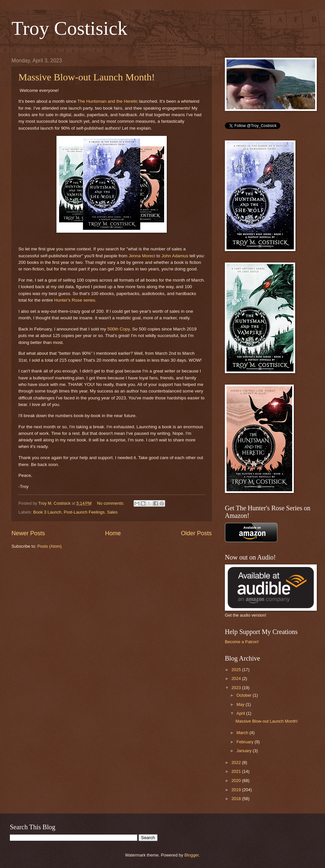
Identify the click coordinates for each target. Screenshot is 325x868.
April (241, 713)
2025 (237, 670)
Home (113, 533)
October (244, 695)
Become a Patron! (242, 642)
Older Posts (196, 533)
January (244, 751)
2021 (237, 771)
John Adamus (175, 256)
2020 (237, 781)
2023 (237, 688)
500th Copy (119, 329)
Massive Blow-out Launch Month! (87, 77)
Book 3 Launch (47, 512)
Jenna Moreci (142, 256)
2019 (237, 790)
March (243, 733)
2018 (237, 799)
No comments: (111, 503)
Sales (112, 512)
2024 (237, 678)
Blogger (192, 855)
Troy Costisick (69, 28)
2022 (237, 762)
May (241, 704)
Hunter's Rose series (75, 300)
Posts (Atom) (50, 546)
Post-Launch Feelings (84, 512)
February (245, 742)
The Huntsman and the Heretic (108, 101)
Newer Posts (28, 533)
